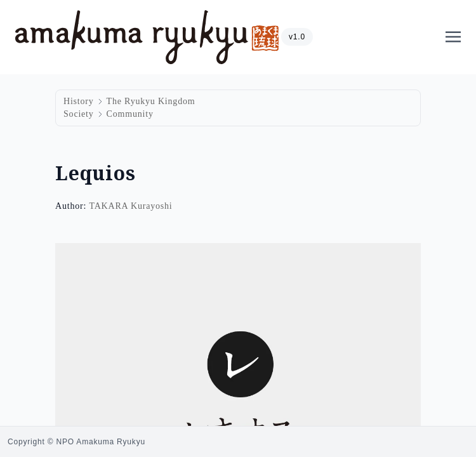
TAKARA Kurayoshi (130, 206)
